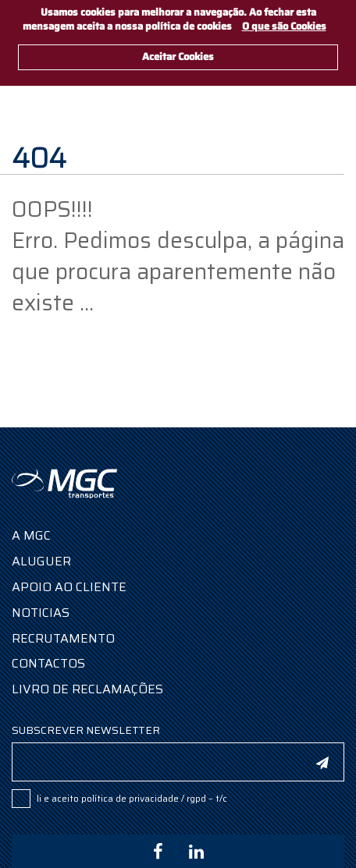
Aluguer (41, 561)
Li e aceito (132, 798)
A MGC (31, 535)
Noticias (41, 613)
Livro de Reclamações (87, 689)
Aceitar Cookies (178, 57)
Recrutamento (63, 638)
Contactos (48, 663)
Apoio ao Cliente (69, 587)
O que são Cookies (284, 26)
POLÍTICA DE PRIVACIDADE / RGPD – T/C (154, 798)
